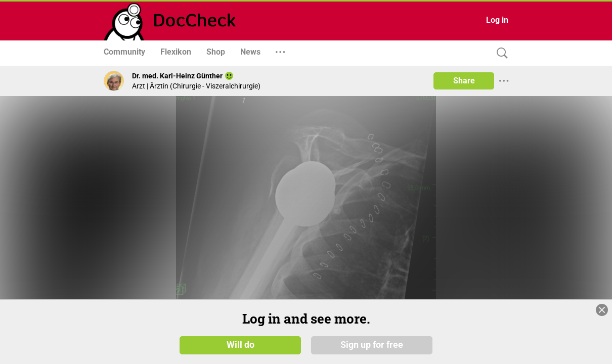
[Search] (500, 53)
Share (464, 81)
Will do (241, 348)
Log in (497, 20)
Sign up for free (372, 348)
